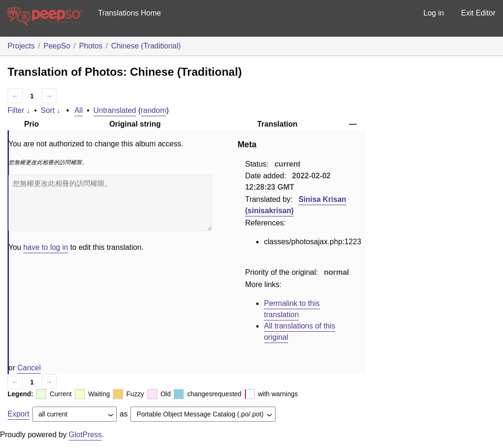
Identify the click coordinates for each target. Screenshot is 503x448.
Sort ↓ (51, 110)
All (79, 110)
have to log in (45, 247)
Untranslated (115, 110)
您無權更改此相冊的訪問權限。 (110, 203)
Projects (21, 46)
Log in (434, 13)
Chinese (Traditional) (146, 46)
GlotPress (85, 435)
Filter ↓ (19, 110)
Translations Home (130, 13)
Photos (91, 46)
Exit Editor (478, 13)
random (154, 110)
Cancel (29, 368)
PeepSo (57, 46)
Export (18, 414)
